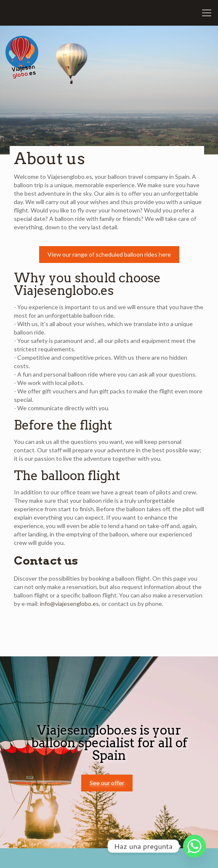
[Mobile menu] (207, 13)
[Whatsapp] (194, 846)
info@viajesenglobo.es (69, 604)
